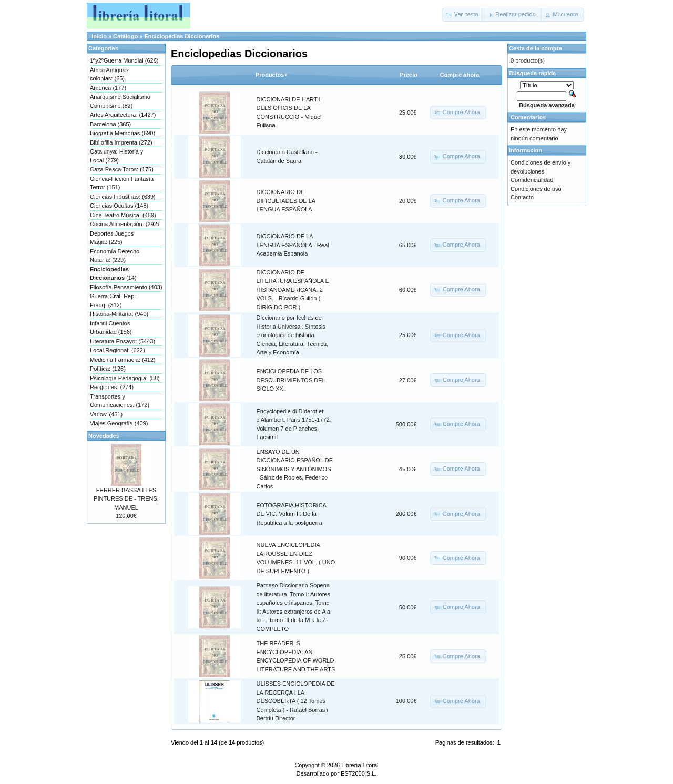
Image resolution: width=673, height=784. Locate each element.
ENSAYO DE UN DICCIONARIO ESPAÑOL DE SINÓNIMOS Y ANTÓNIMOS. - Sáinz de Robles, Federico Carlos (295, 469)
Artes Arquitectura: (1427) (123, 115)
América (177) (108, 88)
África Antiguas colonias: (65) (109, 74)
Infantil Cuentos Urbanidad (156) (111, 328)
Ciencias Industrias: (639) (123, 197)
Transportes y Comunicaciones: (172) (120, 401)
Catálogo (125, 36)
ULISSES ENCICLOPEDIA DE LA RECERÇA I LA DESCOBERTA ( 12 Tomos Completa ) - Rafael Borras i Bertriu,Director (296, 701)
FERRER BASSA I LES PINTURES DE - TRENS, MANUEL (126, 499)
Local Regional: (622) (118, 350)
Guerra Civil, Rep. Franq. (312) (113, 301)
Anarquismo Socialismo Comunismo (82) (120, 101)
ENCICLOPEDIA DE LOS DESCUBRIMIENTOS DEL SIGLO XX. (291, 380)
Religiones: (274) (112, 387)
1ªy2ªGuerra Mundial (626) (124, 60)
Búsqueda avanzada (547, 105)
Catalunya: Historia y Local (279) (117, 156)
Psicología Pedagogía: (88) (125, 378)
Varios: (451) (106, 414)
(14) (113, 274)
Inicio (99, 36)
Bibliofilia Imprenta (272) (121, 142)
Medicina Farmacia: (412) (123, 360)
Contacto (522, 197)
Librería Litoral (360, 765)
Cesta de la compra (536, 48)
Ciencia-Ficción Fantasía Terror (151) (122, 183)
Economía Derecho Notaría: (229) (115, 256)
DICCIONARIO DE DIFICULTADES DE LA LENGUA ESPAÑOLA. (286, 201)
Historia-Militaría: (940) (119, 314)
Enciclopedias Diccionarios (182, 36)
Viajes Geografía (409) (119, 423)
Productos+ (272, 75)
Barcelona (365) (110, 124)
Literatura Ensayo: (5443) (123, 341)
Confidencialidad (532, 180)
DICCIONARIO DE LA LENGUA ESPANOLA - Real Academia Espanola (293, 245)
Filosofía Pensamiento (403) (126, 287)
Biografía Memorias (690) (123, 133)
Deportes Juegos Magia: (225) (112, 238)
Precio (409, 75)
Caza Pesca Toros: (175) (122, 169)
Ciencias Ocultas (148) (119, 206)
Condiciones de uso (536, 189)
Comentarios (528, 117)
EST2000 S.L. (359, 773)
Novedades (104, 436)
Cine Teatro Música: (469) (123, 215)
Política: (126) (108, 369)
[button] (463, 15)
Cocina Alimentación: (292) (124, 224)
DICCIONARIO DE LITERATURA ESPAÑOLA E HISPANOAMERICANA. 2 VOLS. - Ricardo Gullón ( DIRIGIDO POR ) (293, 290)
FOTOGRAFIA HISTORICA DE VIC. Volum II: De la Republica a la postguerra (292, 514)
